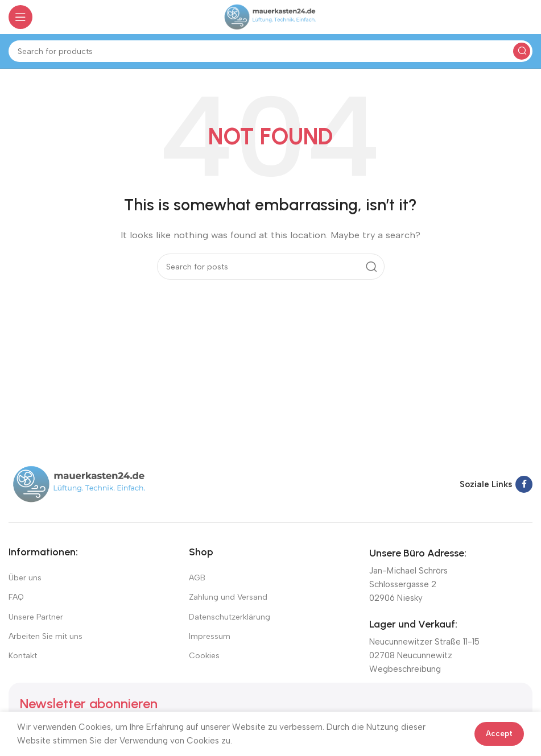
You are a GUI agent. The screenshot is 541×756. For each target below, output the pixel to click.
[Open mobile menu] (20, 17)
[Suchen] (270, 51)
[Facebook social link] (524, 484)
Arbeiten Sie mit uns (46, 636)
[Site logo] (270, 16)
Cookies (204, 656)
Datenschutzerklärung (230, 617)
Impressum (210, 636)
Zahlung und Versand (228, 597)
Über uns (25, 578)
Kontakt (23, 656)
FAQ (16, 597)
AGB (197, 578)
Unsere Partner (36, 617)
